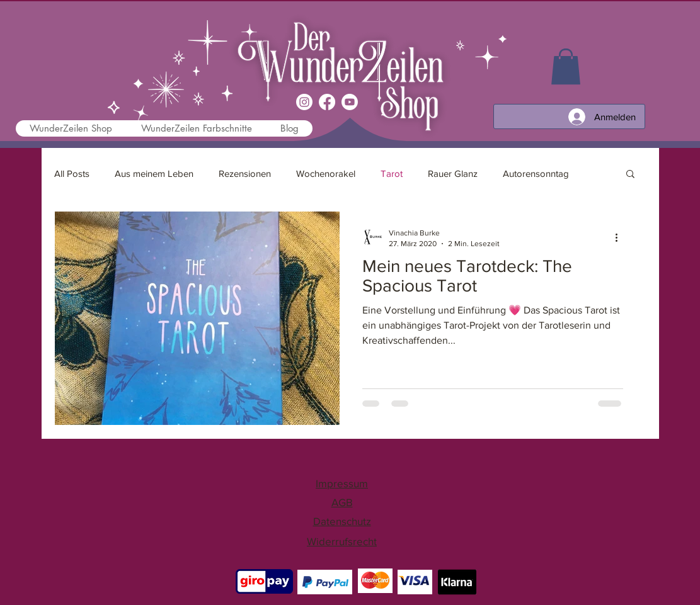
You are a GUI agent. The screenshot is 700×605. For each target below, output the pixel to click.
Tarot (392, 173)
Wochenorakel (326, 173)
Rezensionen (245, 173)
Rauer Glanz (453, 173)
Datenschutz (342, 521)
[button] (630, 175)
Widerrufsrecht (342, 541)
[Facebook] (327, 102)
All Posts (72, 173)
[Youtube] (350, 102)
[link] (566, 66)
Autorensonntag (536, 173)
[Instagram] (304, 102)
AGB (342, 502)
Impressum (342, 483)
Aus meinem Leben (154, 173)
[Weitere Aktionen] (621, 237)
